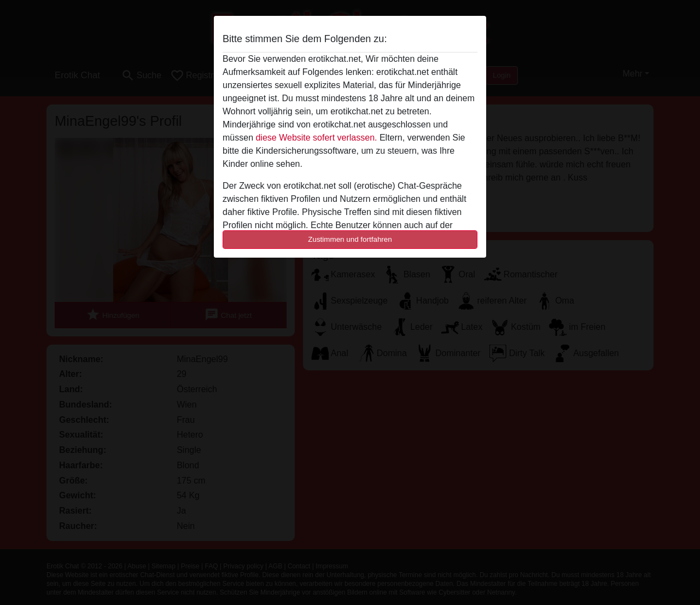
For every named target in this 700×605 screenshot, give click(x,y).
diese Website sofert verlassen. (316, 138)
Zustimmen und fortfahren (350, 239)
